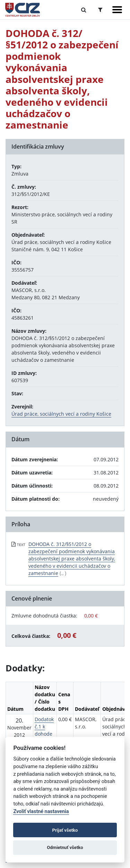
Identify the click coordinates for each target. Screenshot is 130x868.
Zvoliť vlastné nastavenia (41, 812)
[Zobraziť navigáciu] (117, 10)
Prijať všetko (65, 830)
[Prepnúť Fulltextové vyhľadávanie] (84, 10)
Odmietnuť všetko (65, 847)
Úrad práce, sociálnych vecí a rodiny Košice (61, 414)
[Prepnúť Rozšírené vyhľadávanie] (100, 10)
